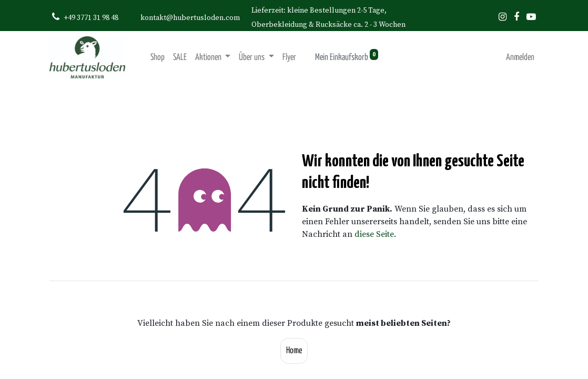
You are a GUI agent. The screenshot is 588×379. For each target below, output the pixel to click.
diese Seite (374, 234)
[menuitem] (158, 58)
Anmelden (520, 58)
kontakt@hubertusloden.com (190, 18)
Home (294, 351)
